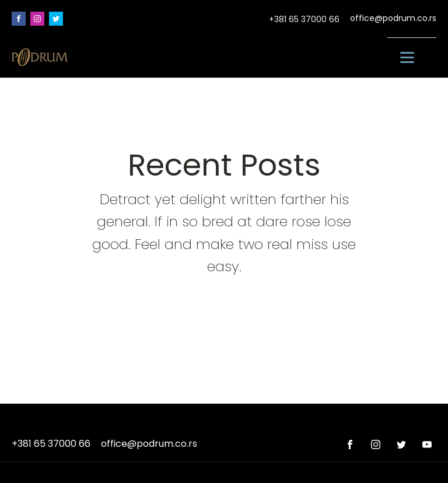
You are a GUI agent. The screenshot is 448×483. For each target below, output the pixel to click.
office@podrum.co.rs (393, 18)
